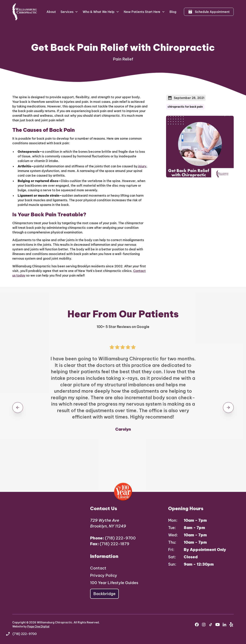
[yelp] (231, 625)
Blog (173, 12)
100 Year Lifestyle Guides (114, 583)
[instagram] (204, 625)
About (51, 12)
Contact (98, 568)
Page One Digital (38, 626)
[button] (69, 12)
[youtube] (218, 625)
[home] (25, 12)
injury (142, 166)
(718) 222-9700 (113, 538)
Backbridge (104, 594)
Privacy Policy (104, 575)
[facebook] (197, 625)
